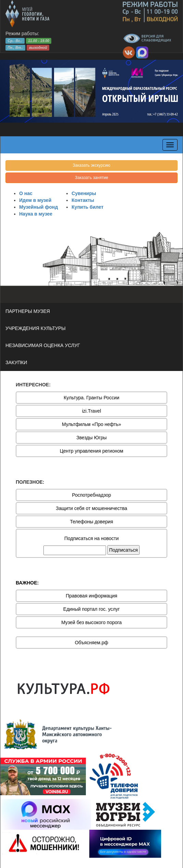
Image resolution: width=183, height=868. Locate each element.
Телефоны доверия (91, 522)
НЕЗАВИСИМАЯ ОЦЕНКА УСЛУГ (43, 345)
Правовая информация (91, 596)
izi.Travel (92, 411)
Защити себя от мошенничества (91, 508)
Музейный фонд (38, 207)
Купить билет (87, 207)
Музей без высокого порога (91, 622)
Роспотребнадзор (92, 495)
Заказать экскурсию (91, 165)
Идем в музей (35, 200)
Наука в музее (36, 214)
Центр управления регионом (92, 451)
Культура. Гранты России (91, 398)
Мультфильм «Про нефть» (91, 424)
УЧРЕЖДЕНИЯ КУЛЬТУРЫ (36, 328)
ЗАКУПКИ (16, 362)
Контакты (83, 200)
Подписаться (123, 550)
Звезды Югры (91, 438)
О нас (26, 193)
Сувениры (84, 193)
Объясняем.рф (92, 643)
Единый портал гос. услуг (91, 609)
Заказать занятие (91, 178)
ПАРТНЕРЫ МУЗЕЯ (28, 311)
